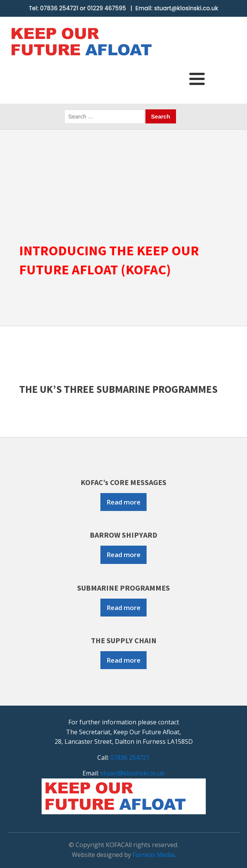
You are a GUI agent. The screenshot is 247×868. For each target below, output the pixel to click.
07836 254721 (59, 8)
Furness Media (153, 855)
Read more (123, 502)
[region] (123, 182)
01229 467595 (107, 8)
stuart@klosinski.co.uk (186, 8)
